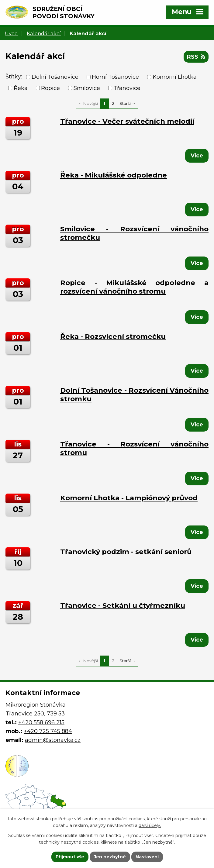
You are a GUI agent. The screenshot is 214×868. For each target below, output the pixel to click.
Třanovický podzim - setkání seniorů (126, 552)
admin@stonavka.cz (53, 740)
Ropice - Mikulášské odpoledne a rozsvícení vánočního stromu (134, 287)
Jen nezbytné (110, 857)
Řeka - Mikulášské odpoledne (114, 175)
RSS (196, 57)
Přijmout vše (70, 857)
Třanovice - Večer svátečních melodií (127, 121)
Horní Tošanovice (115, 77)
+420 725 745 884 (48, 731)
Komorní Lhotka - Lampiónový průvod (129, 498)
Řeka (21, 88)
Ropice (50, 88)
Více (197, 156)
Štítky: (14, 77)
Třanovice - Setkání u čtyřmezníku (123, 605)
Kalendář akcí (44, 33)
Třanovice (127, 88)
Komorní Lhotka (175, 77)
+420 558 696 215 (41, 722)
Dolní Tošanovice (55, 77)
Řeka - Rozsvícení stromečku (113, 336)
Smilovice (87, 88)
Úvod (11, 33)
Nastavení (147, 857)
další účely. (150, 826)
